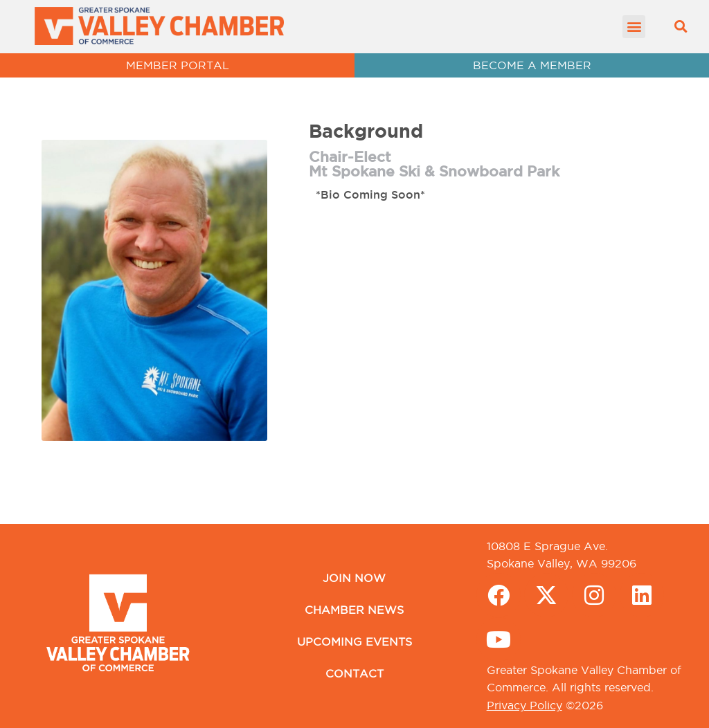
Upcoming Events (354, 641)
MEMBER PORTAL (178, 65)
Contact (354, 673)
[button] (634, 27)
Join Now (354, 578)
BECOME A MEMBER (532, 65)
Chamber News (354, 610)
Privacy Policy (524, 705)
